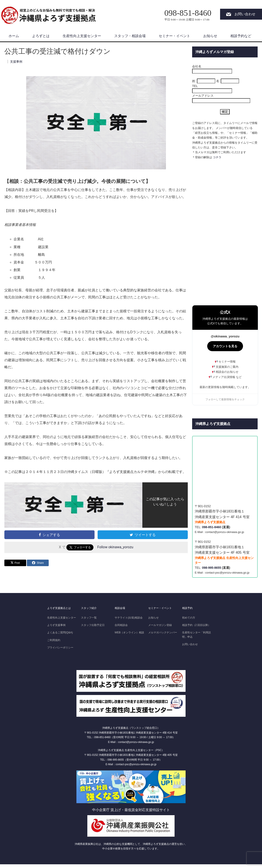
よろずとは (41, 36)
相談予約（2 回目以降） (196, 625)
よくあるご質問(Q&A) (60, 633)
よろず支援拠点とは (59, 608)
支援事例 (16, 62)
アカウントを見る (225, 346)
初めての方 (189, 618)
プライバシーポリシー (60, 648)
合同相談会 (121, 625)
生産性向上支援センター (82, 36)
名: (218, 81)
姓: (194, 81)
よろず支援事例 (56, 625)
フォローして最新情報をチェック (225, 399)
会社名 (197, 66)
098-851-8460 (211, 527)
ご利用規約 (54, 640)
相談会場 (120, 608)
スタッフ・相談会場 (130, 36)
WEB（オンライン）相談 (129, 633)
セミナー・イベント (174, 36)
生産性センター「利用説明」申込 (196, 635)
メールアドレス (203, 96)
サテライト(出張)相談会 (129, 618)
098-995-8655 (211, 568)
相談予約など (241, 36)
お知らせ (210, 36)
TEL (195, 86)
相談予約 (187, 608)
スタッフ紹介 (89, 608)
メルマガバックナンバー (163, 633)
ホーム (14, 36)
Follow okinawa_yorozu (115, 547)
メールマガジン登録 (160, 625)
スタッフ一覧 (89, 618)
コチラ (217, 157)
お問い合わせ (245, 14)
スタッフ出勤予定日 (93, 625)
